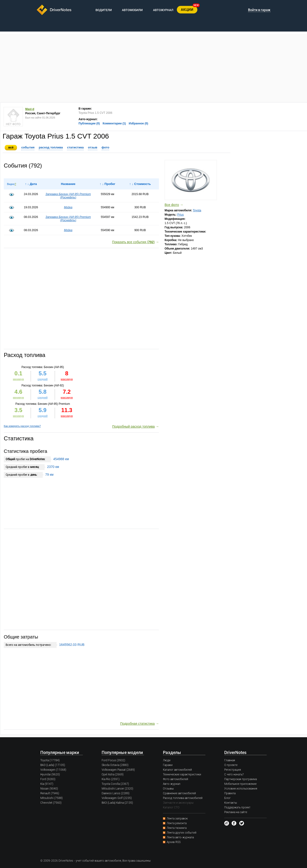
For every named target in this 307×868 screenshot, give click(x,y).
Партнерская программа (241, 779)
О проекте (231, 765)
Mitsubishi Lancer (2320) (117, 789)
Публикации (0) (89, 123)
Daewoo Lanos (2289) (116, 793)
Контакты (231, 803)
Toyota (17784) (50, 760)
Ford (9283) (48, 779)
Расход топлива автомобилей (183, 798)
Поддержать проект (237, 807)
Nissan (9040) (49, 789)
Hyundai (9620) (50, 774)
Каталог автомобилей (177, 770)
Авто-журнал (172, 784)
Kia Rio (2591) (111, 779)
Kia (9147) (47, 784)
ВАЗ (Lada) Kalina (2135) (117, 803)
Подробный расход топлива (133, 426)
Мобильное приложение (240, 784)
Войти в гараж (259, 10)
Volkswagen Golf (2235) (117, 798)
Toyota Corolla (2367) (115, 784)
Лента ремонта (177, 823)
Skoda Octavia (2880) (115, 765)
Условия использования (241, 789)
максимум (67, 416)
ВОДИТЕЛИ (104, 10)
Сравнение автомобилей (179, 793)
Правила (230, 793)
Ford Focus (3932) (113, 760)
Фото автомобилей (176, 779)
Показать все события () (133, 242)
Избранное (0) (138, 123)
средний (42, 416)
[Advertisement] (153, 67)
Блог (227, 798)
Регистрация (233, 770)
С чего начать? (234, 774)
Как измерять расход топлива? (22, 426)
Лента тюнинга (177, 828)
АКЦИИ (187, 10)
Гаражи (168, 765)
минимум (19, 416)
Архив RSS (174, 842)
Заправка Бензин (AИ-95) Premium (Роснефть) (68, 196)
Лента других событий (182, 833)
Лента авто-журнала (180, 837)
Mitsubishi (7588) (52, 798)
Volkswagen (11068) (53, 770)
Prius (180, 215)
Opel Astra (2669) (113, 774)
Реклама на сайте (236, 812)
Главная (230, 760)
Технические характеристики (182, 774)
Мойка (68, 207)
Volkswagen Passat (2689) (118, 770)
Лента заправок (177, 819)
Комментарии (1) (114, 123)
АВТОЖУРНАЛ (163, 10)
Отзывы (168, 789)
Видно (11, 184)
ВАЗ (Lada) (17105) (53, 765)
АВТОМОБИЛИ (132, 10)
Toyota (197, 210)
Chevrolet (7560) (51, 803)
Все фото (172, 205)
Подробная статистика (137, 724)
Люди (167, 760)
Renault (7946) (50, 793)
